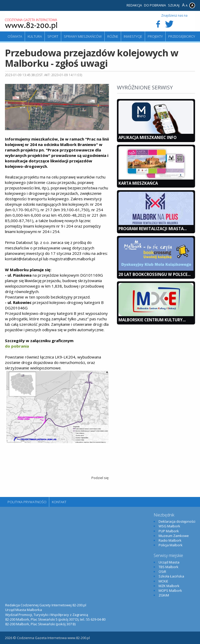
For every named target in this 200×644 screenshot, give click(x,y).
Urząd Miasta (169, 562)
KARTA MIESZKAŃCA (138, 183)
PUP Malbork (169, 531)
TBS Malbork (168, 567)
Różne (113, 36)
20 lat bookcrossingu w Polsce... (155, 274)
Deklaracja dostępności (177, 521)
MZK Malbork (169, 586)
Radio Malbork (170, 540)
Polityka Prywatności (27, 502)
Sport (53, 36)
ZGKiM (164, 595)
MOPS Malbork (170, 590)
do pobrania (17, 346)
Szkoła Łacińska (171, 576)
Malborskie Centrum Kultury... (152, 320)
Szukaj (174, 5)
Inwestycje (133, 36)
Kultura (35, 36)
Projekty (155, 36)
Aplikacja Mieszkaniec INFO (148, 137)
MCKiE (163, 581)
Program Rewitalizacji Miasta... (153, 229)
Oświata (15, 36)
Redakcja (134, 5)
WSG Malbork (169, 526)
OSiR (162, 572)
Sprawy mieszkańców (83, 36)
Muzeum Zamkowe (174, 536)
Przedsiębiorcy (182, 36)
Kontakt (59, 502)
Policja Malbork (171, 545)
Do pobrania (155, 5)
